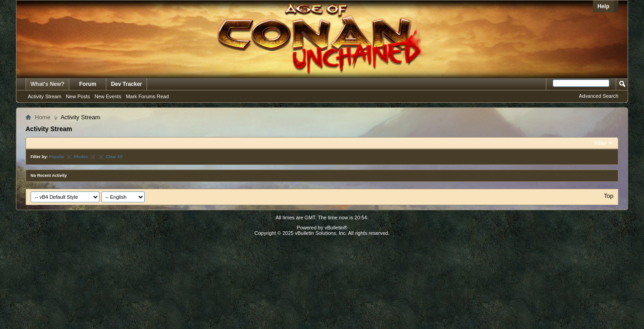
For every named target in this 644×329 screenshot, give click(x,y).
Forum (88, 84)
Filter (600, 143)
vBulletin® (336, 228)
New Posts (78, 96)
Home (43, 117)
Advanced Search (599, 96)
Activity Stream (45, 96)
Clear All (114, 157)
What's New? (47, 84)
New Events (108, 96)
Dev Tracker (126, 84)
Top (609, 196)
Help (603, 6)
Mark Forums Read (147, 96)
